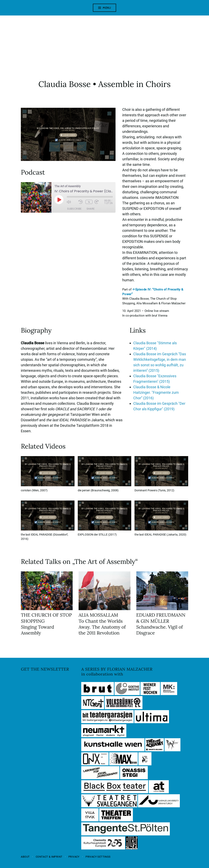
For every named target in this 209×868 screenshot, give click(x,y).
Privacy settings (98, 857)
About (25, 857)
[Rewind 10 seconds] (81, 202)
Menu (107, 8)
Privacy (74, 857)
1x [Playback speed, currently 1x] (89, 202)
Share (91, 208)
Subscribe (74, 208)
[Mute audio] (72, 202)
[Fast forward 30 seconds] (99, 202)
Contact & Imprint (49, 857)
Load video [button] (69, 135)
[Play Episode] (59, 199)
